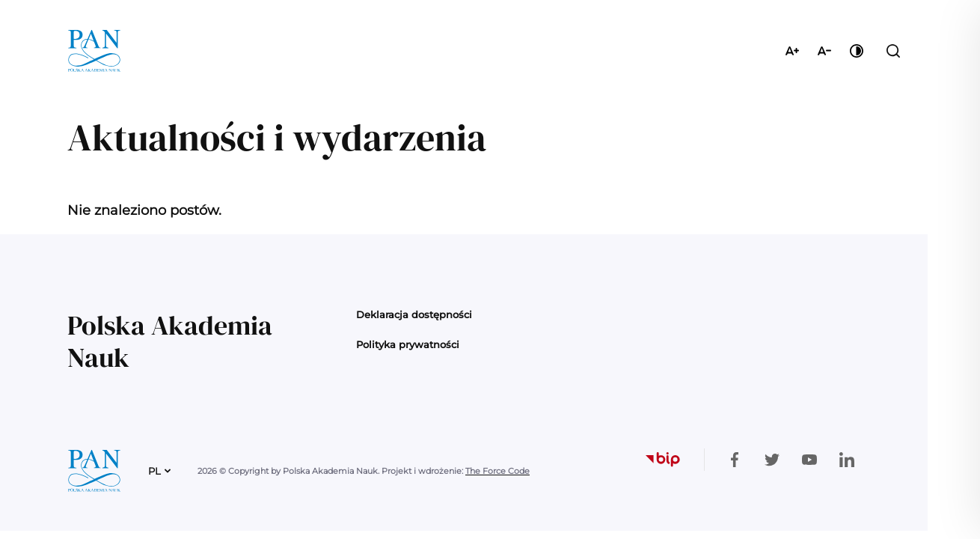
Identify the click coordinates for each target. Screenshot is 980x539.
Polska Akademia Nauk (170, 341)
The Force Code (497, 471)
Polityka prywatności (408, 344)
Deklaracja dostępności (414, 314)
